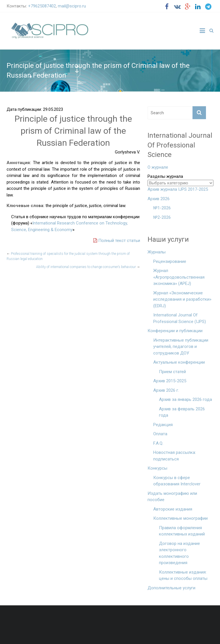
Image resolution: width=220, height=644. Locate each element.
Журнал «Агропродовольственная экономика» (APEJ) (179, 277)
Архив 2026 (159, 199)
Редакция (163, 425)
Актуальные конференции (179, 362)
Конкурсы (157, 468)
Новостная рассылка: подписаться (175, 456)
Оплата (160, 434)
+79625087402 (42, 6)
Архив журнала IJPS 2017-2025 (178, 189)
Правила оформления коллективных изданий (182, 531)
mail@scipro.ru (72, 6)
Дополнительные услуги (171, 588)
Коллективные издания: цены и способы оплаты (183, 575)
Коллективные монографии (180, 518)
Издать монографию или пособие (172, 497)
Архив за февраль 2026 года (182, 412)
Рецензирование (170, 261)
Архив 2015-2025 (170, 381)
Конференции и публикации (175, 331)
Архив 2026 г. (166, 390)
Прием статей (172, 372)
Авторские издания (173, 509)
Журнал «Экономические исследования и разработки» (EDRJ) (182, 299)
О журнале (158, 167)
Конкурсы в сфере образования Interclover (177, 481)
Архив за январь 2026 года (185, 399)
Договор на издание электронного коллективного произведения (179, 553)
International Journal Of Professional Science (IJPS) (180, 318)
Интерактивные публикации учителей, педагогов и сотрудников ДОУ (181, 347)
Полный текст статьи (117, 241)
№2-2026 (162, 217)
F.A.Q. (158, 443)
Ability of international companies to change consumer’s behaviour (88, 267)
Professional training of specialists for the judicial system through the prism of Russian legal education (68, 256)
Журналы (157, 252)
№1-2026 (162, 208)
